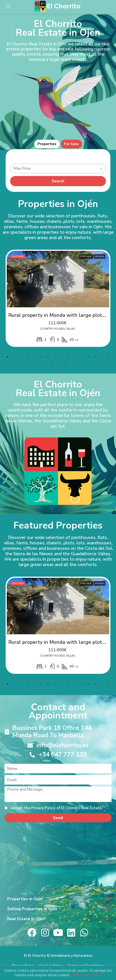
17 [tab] (51, 362)
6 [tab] (41, 357)
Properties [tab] (47, 144)
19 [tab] (65, 362)
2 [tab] (14, 357)
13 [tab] (88, 357)
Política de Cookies (86, 975)
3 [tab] (21, 357)
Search (58, 181)
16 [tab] (109, 357)
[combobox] (58, 169)
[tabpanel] (58, 298)
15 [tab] (102, 357)
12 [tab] (82, 357)
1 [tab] (7, 357)
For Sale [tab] (71, 144)
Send (58, 818)
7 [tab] (48, 357)
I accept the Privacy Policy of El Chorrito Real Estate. (54, 808)
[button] (58, 899)
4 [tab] (28, 357)
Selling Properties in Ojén (32, 909)
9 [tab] (61, 357)
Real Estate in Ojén (26, 919)
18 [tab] (58, 362)
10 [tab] (68, 357)
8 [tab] (55, 357)
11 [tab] (75, 357)
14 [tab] (95, 357)
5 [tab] (34, 357)
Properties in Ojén (25, 899)
